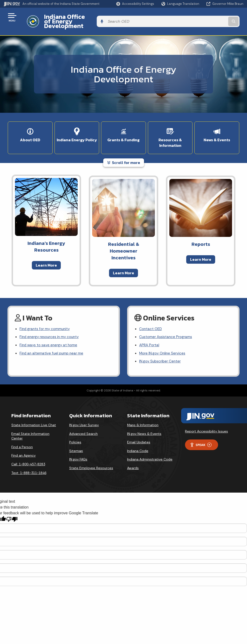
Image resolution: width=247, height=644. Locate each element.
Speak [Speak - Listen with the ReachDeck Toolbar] (201, 436)
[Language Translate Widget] (181, 4)
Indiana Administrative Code (150, 451)
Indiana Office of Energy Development (95, 17)
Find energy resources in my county (51, 327)
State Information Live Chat (34, 416)
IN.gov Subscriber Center (161, 353)
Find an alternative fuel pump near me (52, 344)
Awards (133, 459)
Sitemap (76, 442)
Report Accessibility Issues (206, 423)
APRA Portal (150, 336)
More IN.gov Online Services (163, 344)
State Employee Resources (91, 459)
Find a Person (22, 438)
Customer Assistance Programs (167, 327)
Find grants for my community (46, 319)
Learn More (46, 255)
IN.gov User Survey (84, 416)
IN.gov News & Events (144, 425)
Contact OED (151, 319)
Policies (75, 433)
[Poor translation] (12, 511)
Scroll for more (124, 152)
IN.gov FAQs (78, 451)
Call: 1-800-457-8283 (28, 455)
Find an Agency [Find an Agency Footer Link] (24, 447)
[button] (135, 4)
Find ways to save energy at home (50, 336)
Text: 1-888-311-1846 (29, 464)
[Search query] (217, 17)
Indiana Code (138, 442)
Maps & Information (143, 416)
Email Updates (139, 433)
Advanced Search (83, 425)
